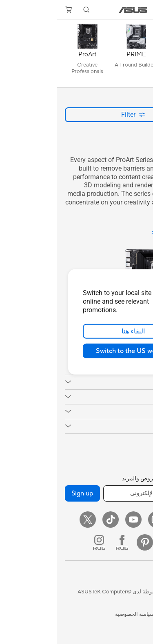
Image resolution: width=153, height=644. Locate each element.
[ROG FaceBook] (65, 542)
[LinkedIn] (111, 542)
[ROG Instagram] (42, 542)
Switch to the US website (76, 351)
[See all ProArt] (119, 233)
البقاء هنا (76, 331)
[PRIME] (80, 56)
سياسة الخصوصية (78, 614)
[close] (132, 279)
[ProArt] (31, 56)
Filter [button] (76, 114)
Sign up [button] (26, 493)
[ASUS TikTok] (54, 520)
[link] (76, 10)
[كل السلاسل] (129, 56)
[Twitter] (31, 520)
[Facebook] (122, 520)
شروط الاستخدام (126, 614)
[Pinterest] (88, 542)
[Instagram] (100, 520)
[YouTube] (77, 520)
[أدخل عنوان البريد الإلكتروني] (96, 493)
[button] (141, 10)
